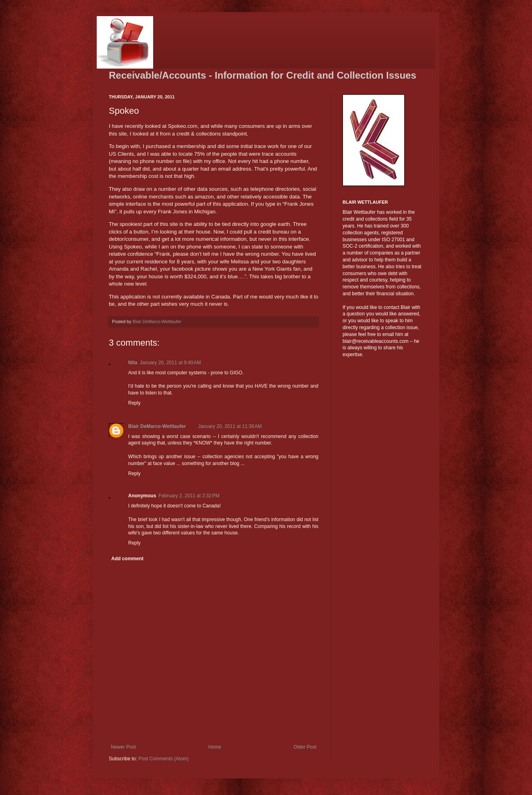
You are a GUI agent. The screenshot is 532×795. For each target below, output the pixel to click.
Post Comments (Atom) (163, 759)
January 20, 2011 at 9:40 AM (170, 363)
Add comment (127, 559)
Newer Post (123, 747)
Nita (133, 363)
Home (215, 747)
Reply (134, 403)
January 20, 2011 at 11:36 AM (230, 426)
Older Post (305, 747)
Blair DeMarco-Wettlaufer (157, 426)
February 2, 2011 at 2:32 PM (189, 496)
